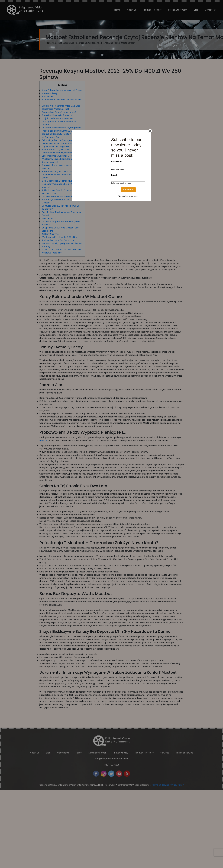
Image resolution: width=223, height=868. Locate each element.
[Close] (150, 131)
